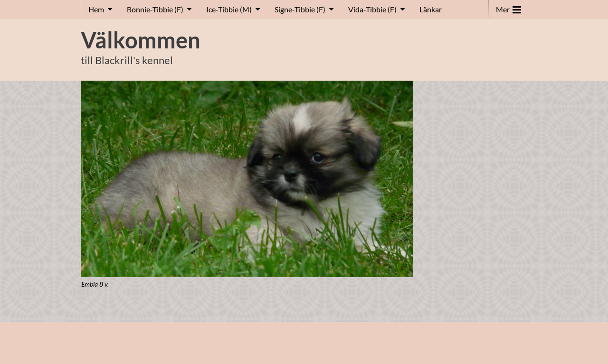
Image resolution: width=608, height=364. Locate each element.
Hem (96, 9)
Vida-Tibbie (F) (372, 9)
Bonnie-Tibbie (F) (155, 9)
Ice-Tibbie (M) (229, 9)
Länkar (431, 9)
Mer (508, 7)
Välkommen (141, 40)
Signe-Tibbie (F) (300, 9)
